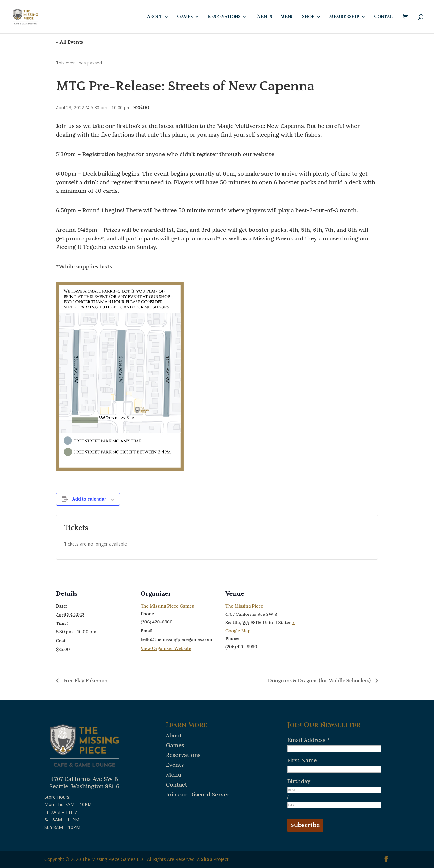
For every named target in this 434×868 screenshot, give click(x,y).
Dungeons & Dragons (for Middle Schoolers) (320, 681)
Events (263, 17)
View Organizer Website (166, 648)
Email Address (309, 740)
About (155, 17)
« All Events (70, 42)
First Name (302, 760)
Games (185, 17)
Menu (287, 17)
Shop (308, 17)
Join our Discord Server (198, 794)
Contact (385, 17)
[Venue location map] (344, 624)
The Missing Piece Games (167, 606)
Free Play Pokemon (85, 681)
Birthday (299, 781)
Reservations (224, 17)
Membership (344, 17)
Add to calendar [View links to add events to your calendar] (89, 499)
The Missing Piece (244, 606)
